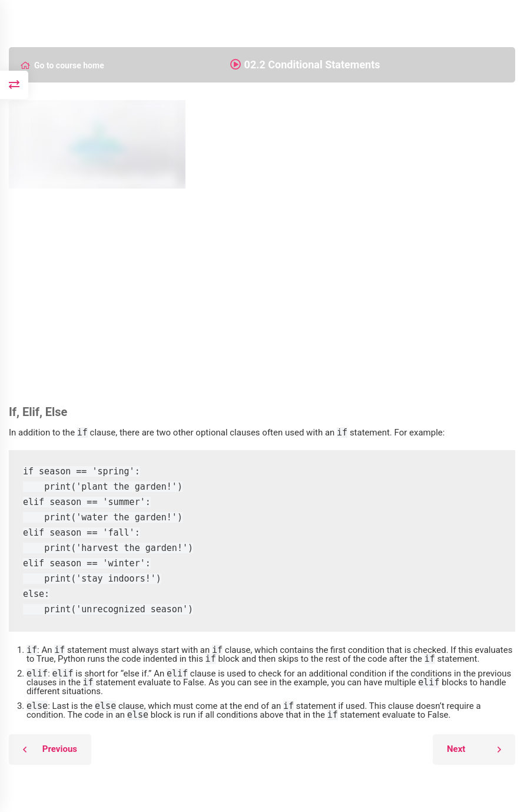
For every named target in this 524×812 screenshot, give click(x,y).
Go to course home (62, 65)
